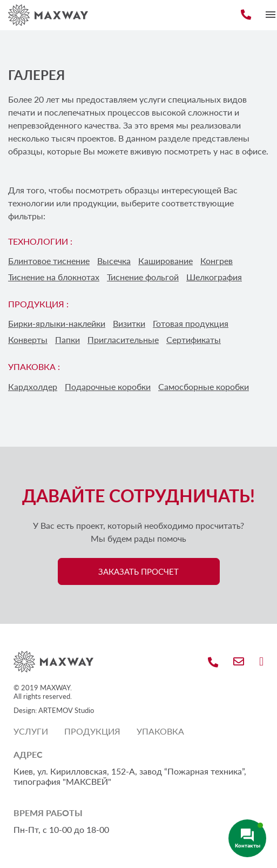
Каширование (165, 261)
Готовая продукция (191, 323)
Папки (67, 339)
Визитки (129, 323)
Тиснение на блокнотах (54, 277)
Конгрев (217, 261)
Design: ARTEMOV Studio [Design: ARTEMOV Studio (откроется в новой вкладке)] (54, 710)
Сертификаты (194, 339)
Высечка (114, 261)
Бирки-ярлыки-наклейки (57, 323)
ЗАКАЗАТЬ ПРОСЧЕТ (138, 571)
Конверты (28, 339)
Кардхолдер (33, 386)
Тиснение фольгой (143, 277)
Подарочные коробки (108, 386)
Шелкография (214, 277)
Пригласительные (123, 339)
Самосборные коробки (204, 386)
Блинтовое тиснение (49, 261)
